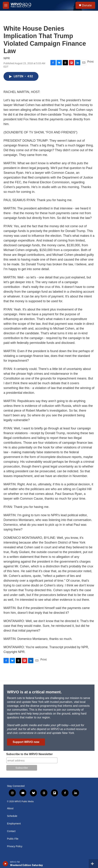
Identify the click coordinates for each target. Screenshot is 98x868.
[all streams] (93, 864)
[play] (5, 864)
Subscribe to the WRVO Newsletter (30, 754)
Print (90, 62)
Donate (87, 5)
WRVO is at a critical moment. (34, 692)
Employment (14, 824)
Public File (13, 839)
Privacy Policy (15, 846)
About (10, 808)
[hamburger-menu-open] (6, 5)
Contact (11, 831)
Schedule (12, 816)
